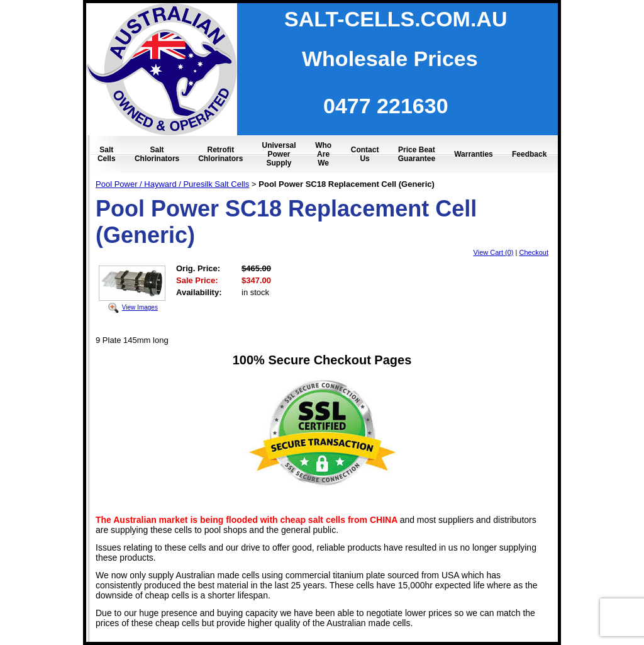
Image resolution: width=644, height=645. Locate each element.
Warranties (474, 154)
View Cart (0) (494, 252)
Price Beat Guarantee (417, 154)
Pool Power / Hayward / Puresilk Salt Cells (172, 184)
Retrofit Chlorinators (220, 154)
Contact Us (365, 154)
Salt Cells (107, 154)
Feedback (529, 154)
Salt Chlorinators (157, 154)
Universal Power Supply (279, 154)
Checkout (534, 252)
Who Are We (323, 154)
